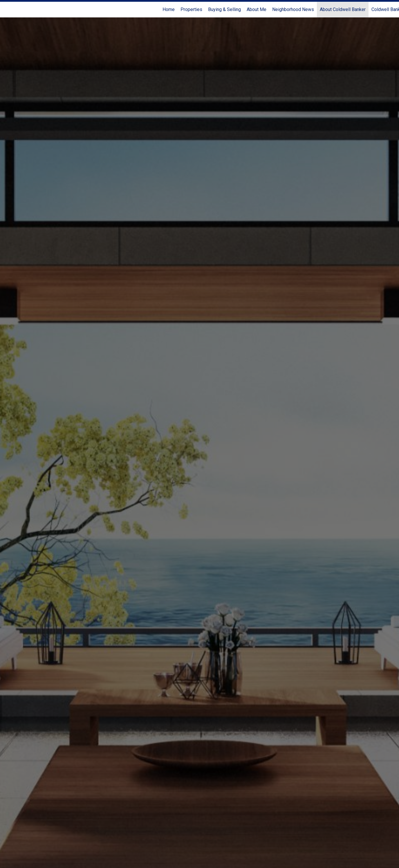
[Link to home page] (7, 10)
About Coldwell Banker (343, 9)
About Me (257, 9)
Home (169, 9)
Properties (191, 9)
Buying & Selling (224, 9)
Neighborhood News (293, 9)
